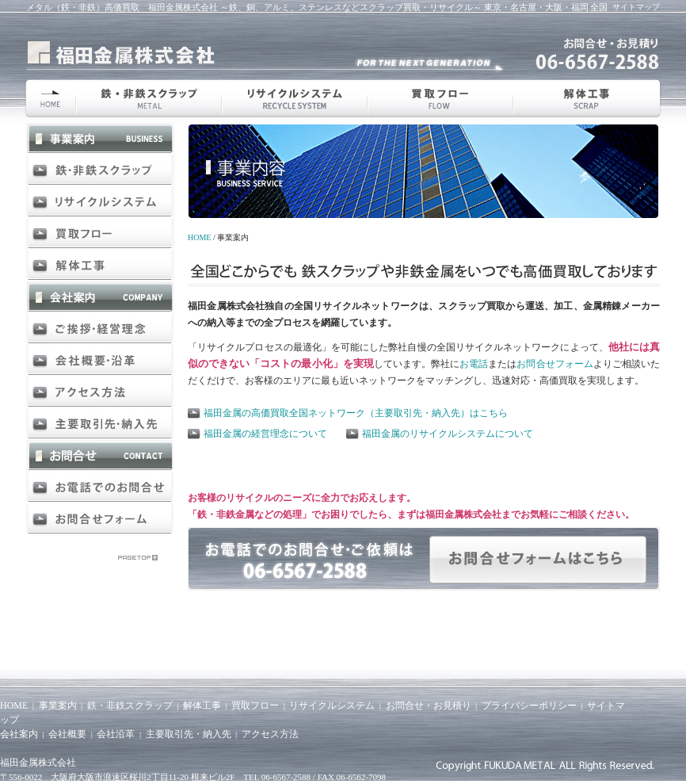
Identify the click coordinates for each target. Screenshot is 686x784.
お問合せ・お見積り (429, 706)
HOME (199, 237)
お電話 (474, 364)
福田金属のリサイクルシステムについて (448, 434)
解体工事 (202, 706)
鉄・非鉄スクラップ (130, 706)
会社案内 (19, 734)
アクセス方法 (270, 734)
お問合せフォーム (555, 364)
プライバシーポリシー (529, 706)
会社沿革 (116, 734)
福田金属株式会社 (38, 763)
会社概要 (67, 734)
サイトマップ (636, 7)
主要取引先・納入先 (189, 734)
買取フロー (255, 706)
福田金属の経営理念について (265, 434)
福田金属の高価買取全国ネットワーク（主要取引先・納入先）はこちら (356, 413)
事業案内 (58, 706)
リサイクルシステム (332, 706)
